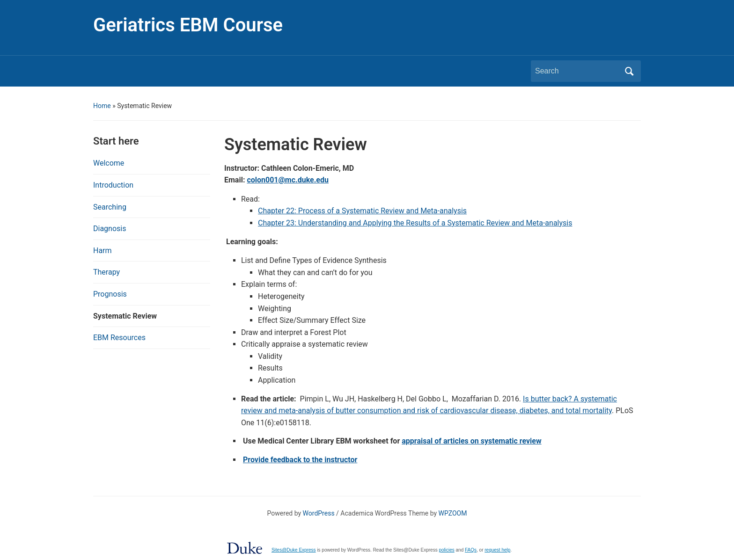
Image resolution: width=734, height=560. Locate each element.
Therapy (106, 272)
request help (497, 550)
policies (446, 550)
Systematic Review (125, 316)
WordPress (319, 513)
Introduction (113, 185)
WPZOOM (453, 513)
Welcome (109, 163)
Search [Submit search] (629, 71)
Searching (110, 207)
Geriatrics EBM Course (188, 25)
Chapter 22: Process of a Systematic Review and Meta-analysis (362, 211)
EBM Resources (119, 338)
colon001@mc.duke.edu (288, 180)
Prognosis (110, 294)
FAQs (471, 550)
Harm (103, 251)
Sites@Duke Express (294, 550)
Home (102, 106)
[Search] (577, 71)
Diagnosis (110, 229)
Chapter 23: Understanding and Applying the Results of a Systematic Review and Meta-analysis (415, 223)
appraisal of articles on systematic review (471, 441)
